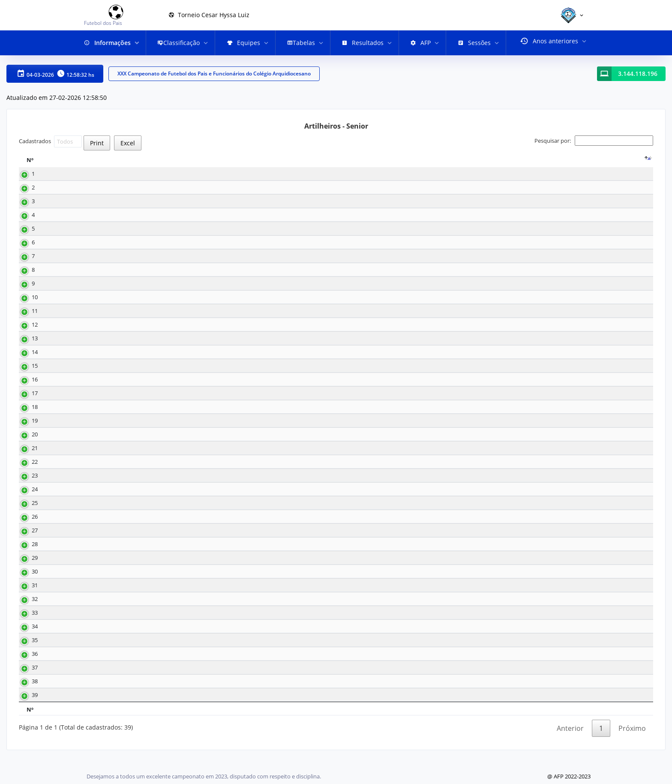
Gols (199, 165)
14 (361, 252)
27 (361, 403)
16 (361, 293)
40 (361, 608)
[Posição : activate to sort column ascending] (459, 165)
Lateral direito (430, 471)
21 (361, 416)
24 (26, 499)
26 (26, 526)
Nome (90, 165)
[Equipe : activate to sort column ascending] (301, 165)
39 (26, 704)
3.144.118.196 (638, 74)
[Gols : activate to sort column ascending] (217, 165)
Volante (422, 608)
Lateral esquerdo (433, 499)
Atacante (423, 183)
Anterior (570, 747)
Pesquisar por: (594, 141)
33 (361, 320)
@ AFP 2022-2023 (569, 776)
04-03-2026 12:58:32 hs (55, 74)
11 (26, 320)
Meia (418, 197)
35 (361, 224)
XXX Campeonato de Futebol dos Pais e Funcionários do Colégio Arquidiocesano (214, 74)
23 (361, 389)
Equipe (266, 165)
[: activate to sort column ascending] (546, 165)
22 (26, 471)
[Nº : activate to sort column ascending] (381, 165)
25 (361, 211)
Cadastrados (50, 141)
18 (192, 183)
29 (361, 348)
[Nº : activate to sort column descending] (46, 165)
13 (192, 224)
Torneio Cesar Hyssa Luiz (209, 15)
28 (26, 554)
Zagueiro (423, 650)
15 (361, 197)
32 (361, 266)
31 (26, 595)
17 (192, 197)
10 (192, 266)
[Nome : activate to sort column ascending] (129, 165)
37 (26, 677)
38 (26, 691)
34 (26, 636)
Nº (30, 165)
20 (26, 444)
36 (361, 471)
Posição (426, 165)
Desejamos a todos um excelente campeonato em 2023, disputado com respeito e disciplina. (204, 776)
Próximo (632, 747)
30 (361, 362)
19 (26, 430)
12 (192, 238)
